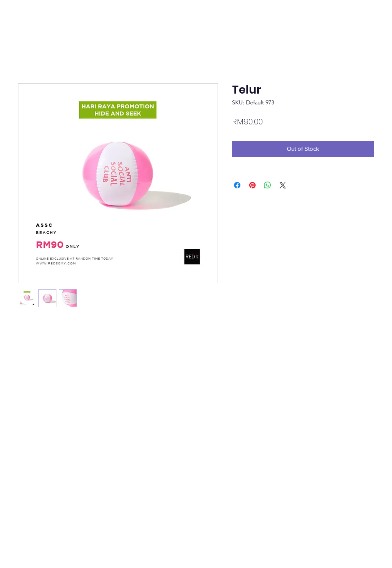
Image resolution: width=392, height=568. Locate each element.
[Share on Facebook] (237, 185)
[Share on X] (283, 185)
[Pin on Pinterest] (252, 185)
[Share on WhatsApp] (268, 185)
